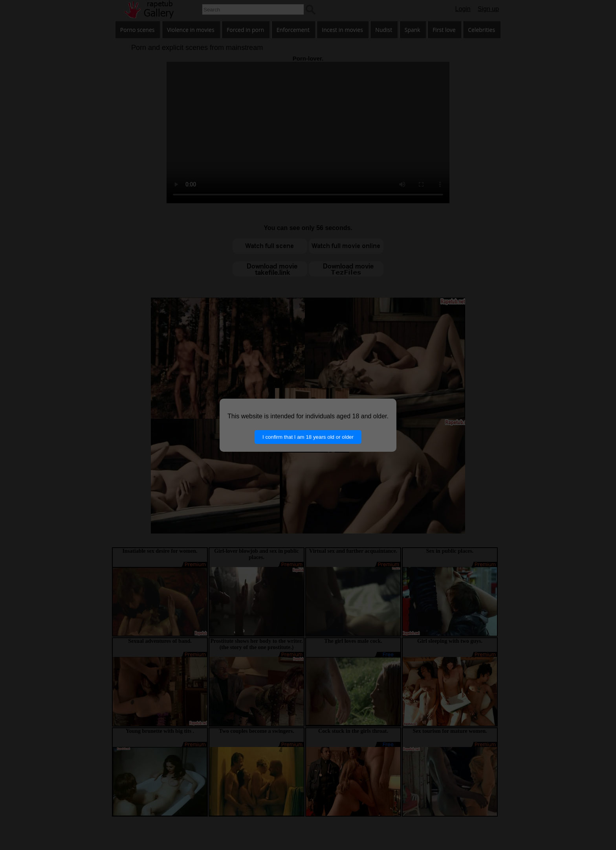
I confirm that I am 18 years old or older (308, 437)
